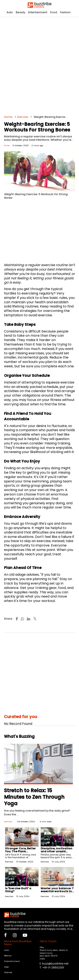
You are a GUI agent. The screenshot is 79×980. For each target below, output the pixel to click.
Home (8, 117)
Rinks (7, 145)
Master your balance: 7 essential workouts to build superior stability (57, 891)
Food (54, 12)
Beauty (21, 12)
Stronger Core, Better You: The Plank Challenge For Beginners (20, 853)
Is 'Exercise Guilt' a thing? (18, 890)
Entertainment (38, 12)
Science (8, 972)
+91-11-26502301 (53, 968)
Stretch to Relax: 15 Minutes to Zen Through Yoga (34, 797)
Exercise (23, 117)
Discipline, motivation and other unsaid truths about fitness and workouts (56, 853)
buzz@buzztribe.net (55, 964)
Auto (10, 12)
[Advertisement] (39, 65)
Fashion (65, 12)
